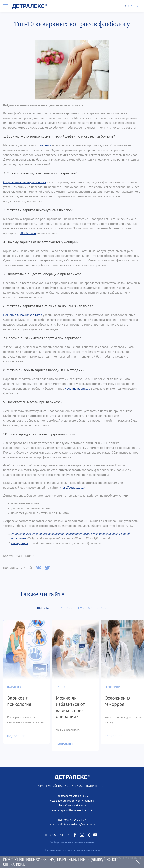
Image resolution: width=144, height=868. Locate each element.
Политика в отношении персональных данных (72, 850)
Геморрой (85, 608)
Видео (102, 608)
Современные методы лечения (25, 182)
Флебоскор (28, 233)
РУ (124, 6)
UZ (130, 6)
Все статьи (46, 608)
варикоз (46, 145)
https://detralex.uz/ (72, 487)
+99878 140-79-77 (75, 820)
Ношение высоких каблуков (23, 315)
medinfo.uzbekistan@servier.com (76, 824)
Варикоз (66, 608)
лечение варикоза (78, 388)
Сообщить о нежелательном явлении (72, 842)
